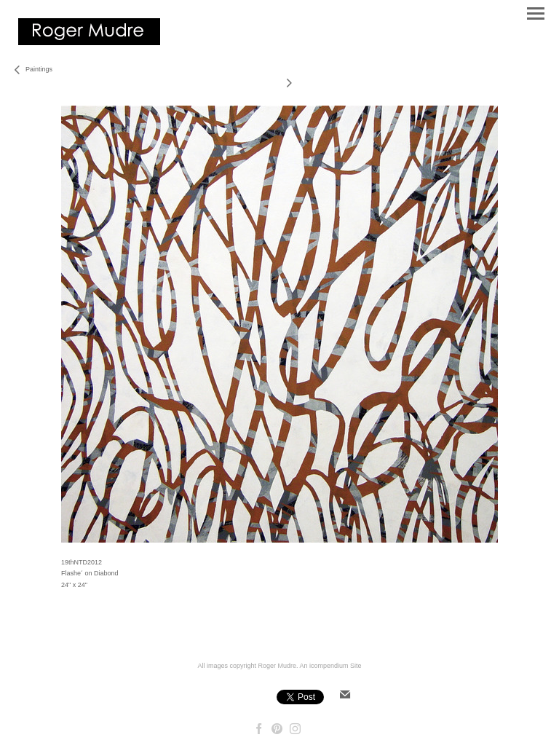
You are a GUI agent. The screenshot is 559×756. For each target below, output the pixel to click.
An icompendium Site (331, 666)
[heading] (89, 42)
